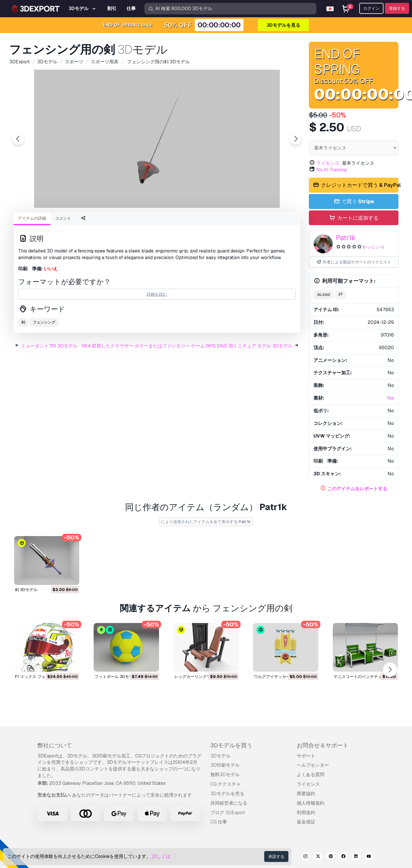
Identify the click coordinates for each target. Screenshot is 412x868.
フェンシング (44, 354)
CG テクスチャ (226, 784)
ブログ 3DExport (228, 813)
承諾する (276, 856)
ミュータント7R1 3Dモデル (49, 378)
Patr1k (346, 238)
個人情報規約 (311, 803)
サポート (306, 756)
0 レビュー (373, 247)
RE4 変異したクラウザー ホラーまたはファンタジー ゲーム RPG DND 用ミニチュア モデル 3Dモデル (187, 378)
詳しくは (161, 856)
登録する (397, 8)
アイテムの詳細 (32, 250)
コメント (63, 250)
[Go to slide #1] (83, 223)
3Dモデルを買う (231, 745)
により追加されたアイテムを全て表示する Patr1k (206, 522)
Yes (390, 398)
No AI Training (331, 170)
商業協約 (306, 794)
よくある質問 (311, 775)
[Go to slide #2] (120, 223)
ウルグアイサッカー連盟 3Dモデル (285, 676)
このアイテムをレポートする (357, 489)
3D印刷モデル (225, 765)
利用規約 (306, 813)
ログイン (371, 8)
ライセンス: (329, 163)
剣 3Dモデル (26, 590)
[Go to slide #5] (231, 223)
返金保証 (306, 822)
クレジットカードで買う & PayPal (356, 185)
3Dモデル (220, 756)
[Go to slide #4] (194, 223)
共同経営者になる (229, 803)
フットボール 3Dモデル (116, 676)
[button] (390, 670)
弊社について (55, 745)
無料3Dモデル (225, 775)
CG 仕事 (219, 822)
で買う (354, 202)
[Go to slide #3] (157, 223)
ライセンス (308, 784)
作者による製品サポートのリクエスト (354, 262)
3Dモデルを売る (227, 794)
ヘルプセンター (313, 765)
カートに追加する (354, 218)
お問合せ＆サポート (323, 745)
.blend (323, 295)
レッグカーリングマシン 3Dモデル (206, 676)
